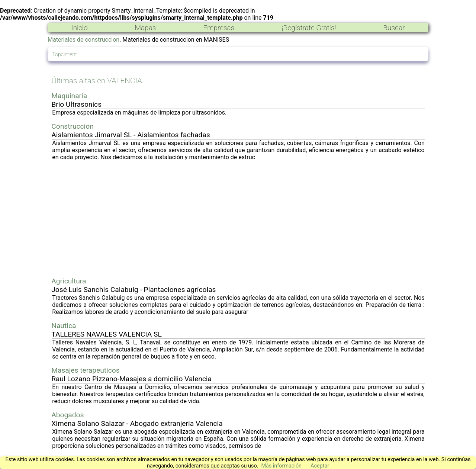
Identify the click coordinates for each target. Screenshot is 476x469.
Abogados (67, 415)
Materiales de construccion (83, 40)
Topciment (65, 54)
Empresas (219, 28)
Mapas (145, 28)
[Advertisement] (238, 219)
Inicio (79, 28)
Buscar (394, 28)
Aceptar (320, 466)
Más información (281, 466)
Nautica (64, 326)
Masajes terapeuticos (85, 370)
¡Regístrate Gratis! (309, 28)
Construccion (73, 126)
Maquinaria (69, 96)
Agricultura (69, 281)
